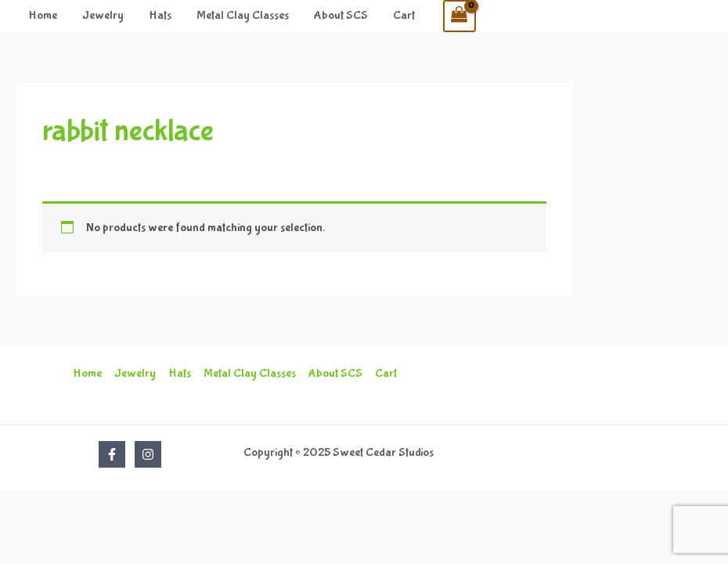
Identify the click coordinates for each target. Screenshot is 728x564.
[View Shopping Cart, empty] (460, 16)
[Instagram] (148, 454)
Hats (160, 15)
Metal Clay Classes (243, 15)
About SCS (341, 15)
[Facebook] (112, 454)
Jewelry (103, 15)
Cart (404, 15)
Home (43, 15)
